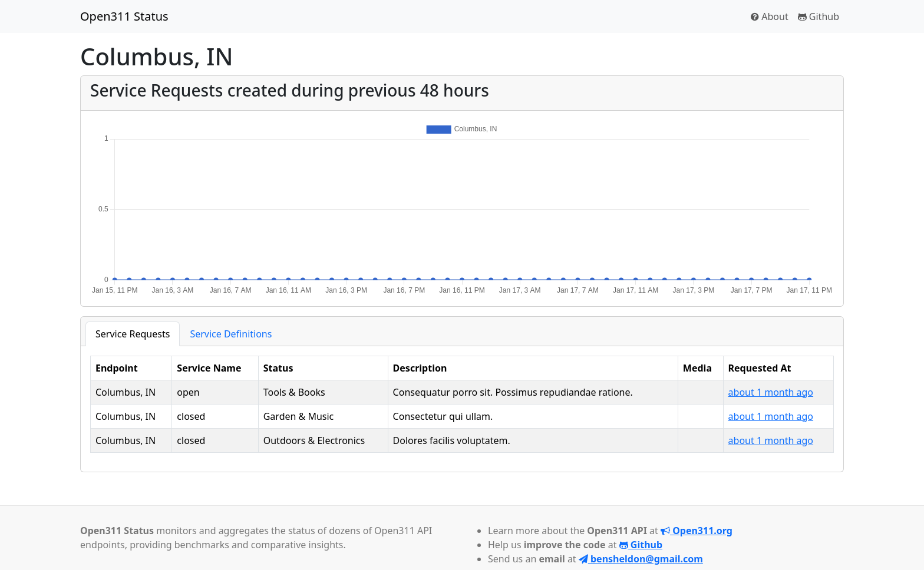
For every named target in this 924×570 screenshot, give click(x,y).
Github (819, 16)
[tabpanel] (462, 404)
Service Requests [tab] (133, 334)
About (770, 16)
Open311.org (697, 531)
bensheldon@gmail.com (641, 559)
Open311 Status (124, 16)
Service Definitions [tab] (231, 334)
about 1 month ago (771, 392)
